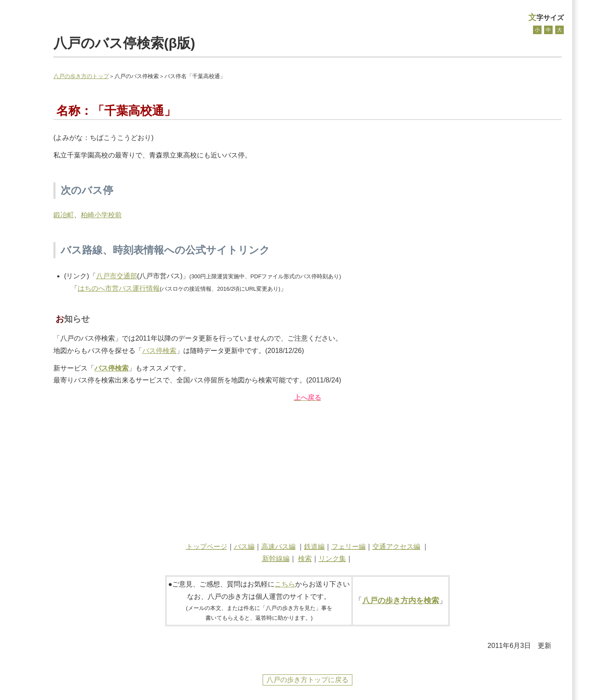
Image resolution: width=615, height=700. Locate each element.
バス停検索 (159, 351)
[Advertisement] (307, 470)
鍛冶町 (64, 215)
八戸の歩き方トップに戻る (307, 680)
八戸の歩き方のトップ (81, 76)
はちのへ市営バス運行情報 (119, 288)
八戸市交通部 (117, 276)
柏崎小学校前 (101, 215)
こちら (285, 584)
